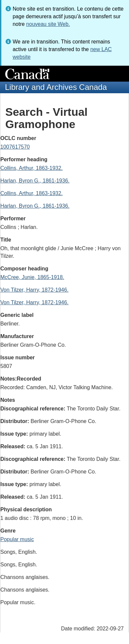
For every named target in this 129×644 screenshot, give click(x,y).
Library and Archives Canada (56, 87)
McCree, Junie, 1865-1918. (32, 277)
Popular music (17, 539)
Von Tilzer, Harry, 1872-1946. (34, 290)
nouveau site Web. (48, 24)
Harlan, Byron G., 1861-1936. (35, 181)
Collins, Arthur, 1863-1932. (32, 168)
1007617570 (15, 147)
